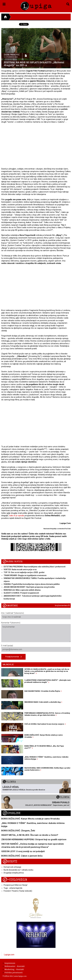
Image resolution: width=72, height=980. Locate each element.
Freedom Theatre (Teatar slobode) (18, 891)
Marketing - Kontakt (13, 969)
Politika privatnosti (13, 972)
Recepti (10, 862)
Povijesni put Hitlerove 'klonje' (16, 885)
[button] (4, 4)
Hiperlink (12, 813)
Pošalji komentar (13, 657)
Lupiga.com (9, 955)
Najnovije (8, 665)
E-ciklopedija (15, 880)
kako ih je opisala (17, 516)
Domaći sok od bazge (12, 867)
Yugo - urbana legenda (13, 888)
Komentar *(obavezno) (36, 632)
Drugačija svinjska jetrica (14, 873)
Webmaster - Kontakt (14, 966)
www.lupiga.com (20, 976)
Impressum (9, 963)
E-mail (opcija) (36, 648)
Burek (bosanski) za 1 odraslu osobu (18, 870)
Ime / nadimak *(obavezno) (36, 616)
